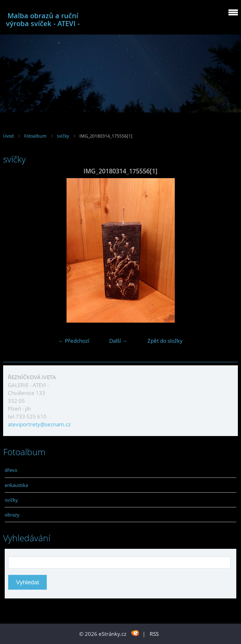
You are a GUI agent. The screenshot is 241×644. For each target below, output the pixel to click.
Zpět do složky (165, 341)
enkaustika (16, 485)
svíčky (64, 136)
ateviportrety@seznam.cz (39, 424)
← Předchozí (74, 341)
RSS (154, 634)
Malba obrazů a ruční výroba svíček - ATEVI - (43, 19)
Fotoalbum (35, 136)
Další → (118, 341)
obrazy (12, 515)
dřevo (11, 470)
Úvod (8, 136)
